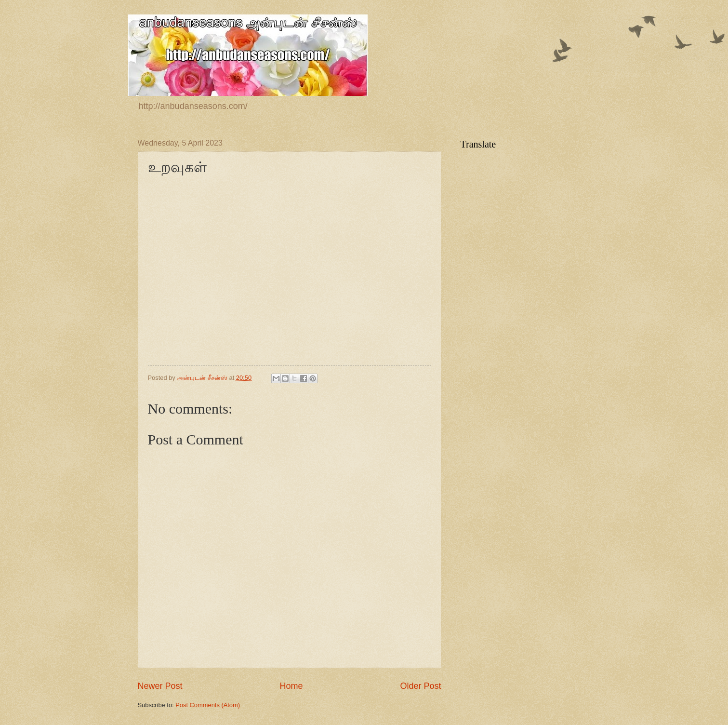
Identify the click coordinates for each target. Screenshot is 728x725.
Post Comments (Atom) (208, 705)
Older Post (420, 686)
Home (291, 686)
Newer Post (160, 686)
